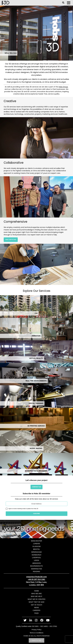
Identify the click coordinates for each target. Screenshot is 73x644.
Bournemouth (36, 566)
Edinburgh (36, 555)
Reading (37, 572)
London (37, 544)
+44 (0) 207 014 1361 (36, 579)
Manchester (36, 541)
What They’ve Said (11, 240)
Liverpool (36, 558)
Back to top (36, 640)
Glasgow (36, 546)
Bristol (37, 549)
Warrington (36, 569)
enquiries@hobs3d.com (36, 577)
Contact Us (37, 487)
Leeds (37, 560)
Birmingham (36, 552)
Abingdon (36, 563)
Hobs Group (63, 87)
